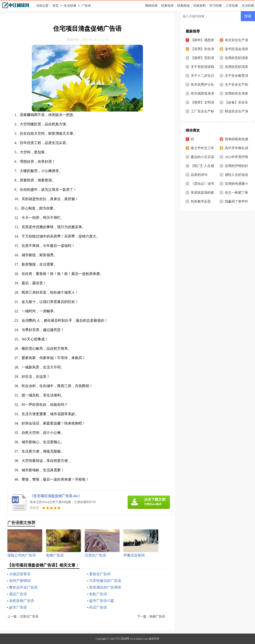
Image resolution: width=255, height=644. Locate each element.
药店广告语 (98, 607)
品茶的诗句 (199, 175)
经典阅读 (183, 6)
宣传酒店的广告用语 (105, 587)
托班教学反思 (201, 201)
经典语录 (167, 6)
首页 (56, 6)
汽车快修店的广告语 (105, 581)
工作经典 (232, 6)
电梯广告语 (157, 617)
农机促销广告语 (22, 601)
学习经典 (216, 6)
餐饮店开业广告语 (23, 587)
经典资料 (200, 6)
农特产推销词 (20, 581)
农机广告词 (98, 594)
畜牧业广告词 (100, 574)
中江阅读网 (122, 639)
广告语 (86, 6)
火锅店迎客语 (20, 574)
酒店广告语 (18, 594)
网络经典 (151, 6)
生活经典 (70, 6)
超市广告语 (18, 607)
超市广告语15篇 (102, 601)
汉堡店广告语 (29, 617)
